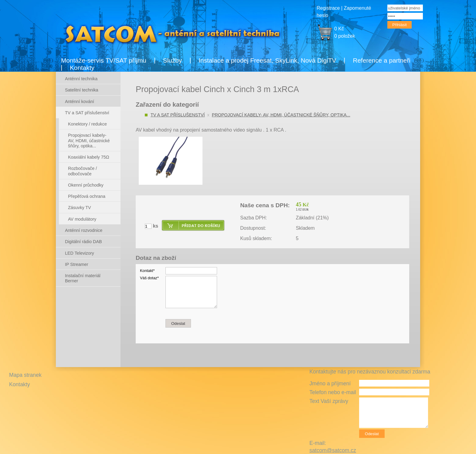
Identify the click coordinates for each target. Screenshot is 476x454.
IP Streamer (77, 264)
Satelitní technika (82, 90)
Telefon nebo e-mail (333, 392)
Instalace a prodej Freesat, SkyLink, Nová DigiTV (267, 60)
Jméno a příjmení (330, 383)
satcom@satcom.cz (333, 450)
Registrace (328, 8)
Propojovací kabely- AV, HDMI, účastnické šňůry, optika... (281, 115)
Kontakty (82, 68)
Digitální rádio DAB (83, 242)
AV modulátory (82, 219)
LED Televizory (80, 253)
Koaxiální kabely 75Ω (89, 157)
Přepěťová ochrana (87, 196)
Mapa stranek (25, 375)
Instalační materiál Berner (83, 278)
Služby (172, 60)
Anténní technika (81, 79)
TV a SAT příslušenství (178, 115)
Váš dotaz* (149, 278)
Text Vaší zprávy (329, 401)
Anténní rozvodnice (84, 230)
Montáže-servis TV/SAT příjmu (104, 60)
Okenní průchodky (86, 185)
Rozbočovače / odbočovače (82, 171)
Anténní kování (80, 101)
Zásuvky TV (80, 208)
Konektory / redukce (87, 124)
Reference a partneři (382, 60)
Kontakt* (147, 271)
